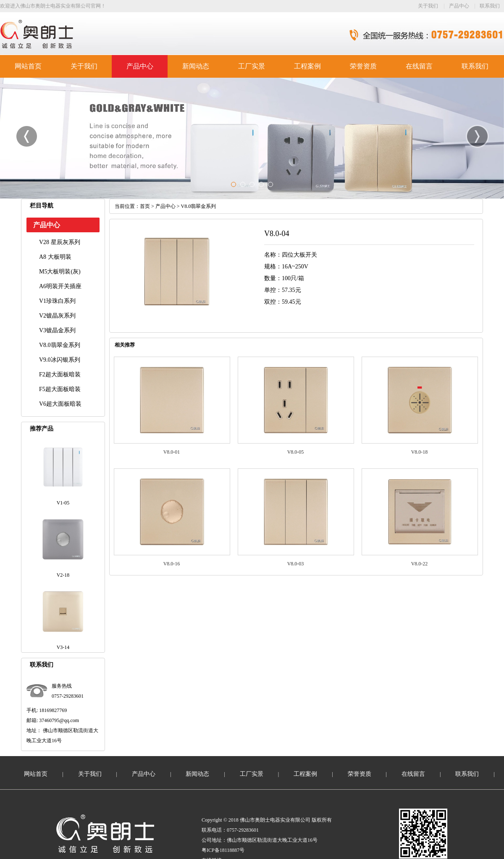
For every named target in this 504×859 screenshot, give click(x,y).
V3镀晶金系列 (57, 330)
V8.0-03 (296, 564)
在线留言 (419, 66)
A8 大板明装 (55, 257)
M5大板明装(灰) (60, 272)
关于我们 (428, 6)
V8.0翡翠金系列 (60, 345)
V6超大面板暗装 (60, 404)
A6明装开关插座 (60, 286)
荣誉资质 (363, 66)
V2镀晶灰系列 (57, 316)
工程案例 (307, 66)
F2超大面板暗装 (60, 374)
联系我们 (490, 6)
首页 (145, 206)
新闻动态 (196, 66)
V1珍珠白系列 (57, 301)
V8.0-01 (172, 452)
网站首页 (28, 66)
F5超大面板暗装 (60, 389)
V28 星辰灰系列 (60, 242)
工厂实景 (252, 66)
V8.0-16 (172, 564)
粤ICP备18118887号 (223, 850)
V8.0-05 (296, 452)
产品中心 (459, 6)
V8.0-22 (420, 564)
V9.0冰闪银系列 (60, 360)
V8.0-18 (420, 452)
